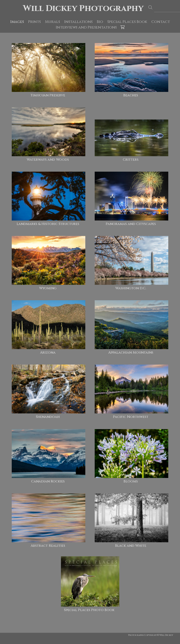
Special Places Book (127, 22)
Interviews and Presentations (86, 27)
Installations (78, 22)
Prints (34, 22)
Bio (100, 22)
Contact (161, 22)
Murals (52, 22)
